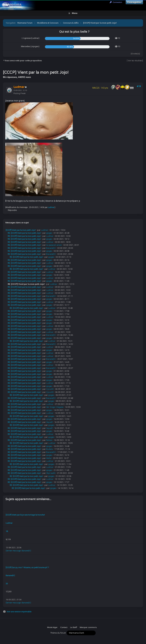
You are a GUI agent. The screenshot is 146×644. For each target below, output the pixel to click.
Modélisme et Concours (48, 23)
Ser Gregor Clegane (55, 407)
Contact (64, 627)
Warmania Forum (25, 23)
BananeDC (51, 248)
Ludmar (51, 207)
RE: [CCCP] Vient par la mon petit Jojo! (24, 233)
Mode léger (52, 627)
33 (7, 584)
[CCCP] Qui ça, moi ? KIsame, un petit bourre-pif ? (27, 567)
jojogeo (49, 233)
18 (7, 531)
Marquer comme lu (88, 627)
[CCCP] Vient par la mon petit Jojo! (21, 230)
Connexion (116, 2)
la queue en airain (54, 245)
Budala (49, 449)
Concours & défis (71, 23)
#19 (139, 86)
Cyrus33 (50, 389)
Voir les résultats (135, 61)
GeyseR (49, 422)
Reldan (49, 440)
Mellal (49, 458)
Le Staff (74, 627)
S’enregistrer (134, 2)
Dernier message (13, 551)
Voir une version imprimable (19, 612)
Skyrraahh (51, 473)
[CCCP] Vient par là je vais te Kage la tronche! (25, 515)
